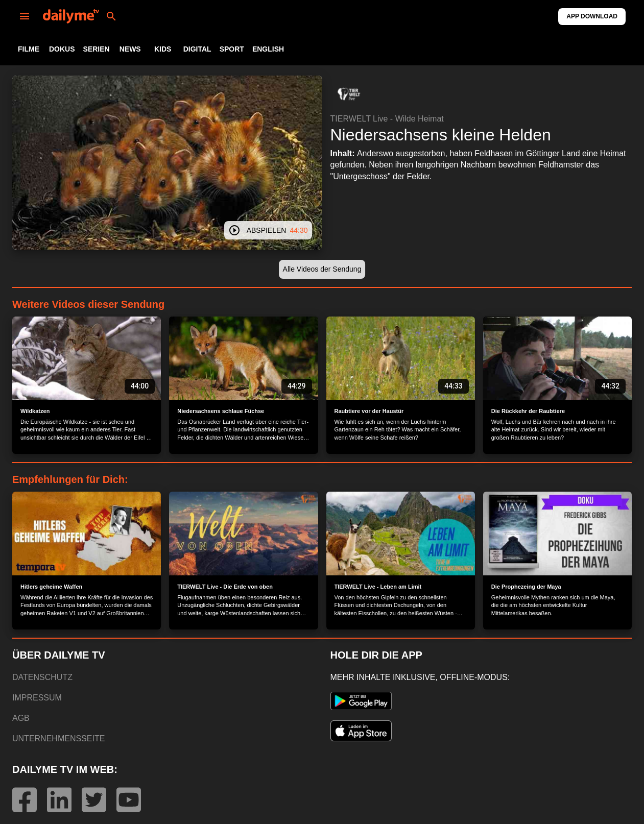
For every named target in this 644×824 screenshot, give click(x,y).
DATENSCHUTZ (42, 677)
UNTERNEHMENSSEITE (58, 738)
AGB (21, 718)
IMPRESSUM (37, 698)
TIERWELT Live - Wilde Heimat (387, 119)
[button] (349, 94)
